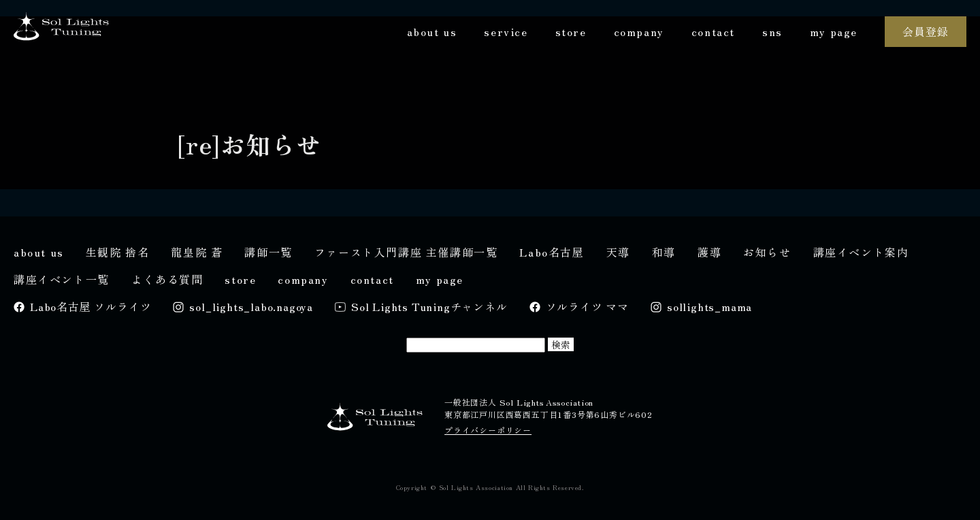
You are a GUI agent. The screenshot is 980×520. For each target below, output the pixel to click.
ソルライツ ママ (587, 306)
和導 (664, 252)
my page (834, 31)
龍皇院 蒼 (197, 252)
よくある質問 (167, 279)
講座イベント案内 (861, 252)
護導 (709, 252)
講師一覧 (268, 252)
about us (432, 31)
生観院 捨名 (118, 252)
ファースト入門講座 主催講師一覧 (406, 252)
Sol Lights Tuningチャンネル (429, 306)
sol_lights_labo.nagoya (251, 306)
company (639, 31)
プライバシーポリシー (488, 430)
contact (713, 31)
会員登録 (925, 31)
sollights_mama (709, 306)
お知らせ (767, 252)
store (571, 31)
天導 (618, 252)
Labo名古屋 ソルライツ (91, 306)
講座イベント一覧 (62, 279)
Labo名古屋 (552, 252)
